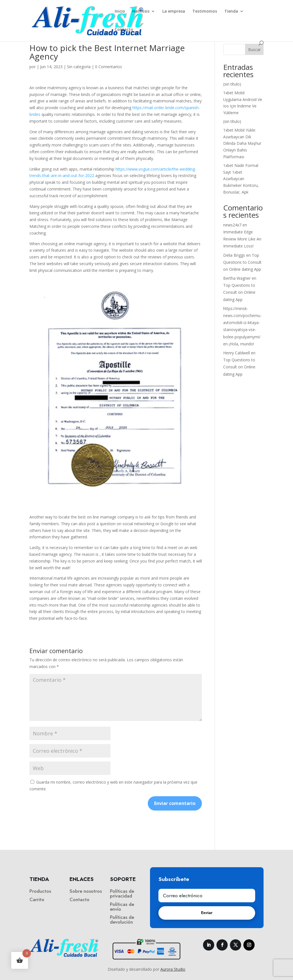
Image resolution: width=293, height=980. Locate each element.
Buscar (254, 50)
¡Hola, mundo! (241, 344)
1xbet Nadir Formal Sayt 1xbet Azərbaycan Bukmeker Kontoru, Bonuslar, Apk (241, 179)
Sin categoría (79, 67)
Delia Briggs (234, 255)
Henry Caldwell (237, 353)
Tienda (231, 12)
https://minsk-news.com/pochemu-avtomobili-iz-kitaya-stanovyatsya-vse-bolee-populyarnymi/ (242, 323)
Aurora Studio (173, 969)
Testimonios (205, 12)
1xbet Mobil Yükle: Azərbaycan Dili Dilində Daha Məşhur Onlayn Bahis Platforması (242, 143)
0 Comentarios (109, 67)
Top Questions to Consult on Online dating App (242, 262)
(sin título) (232, 84)
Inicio (120, 12)
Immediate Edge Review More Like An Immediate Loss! (242, 239)
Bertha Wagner (237, 278)
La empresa (174, 12)
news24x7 (232, 225)
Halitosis (141, 12)
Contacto (124, 30)
